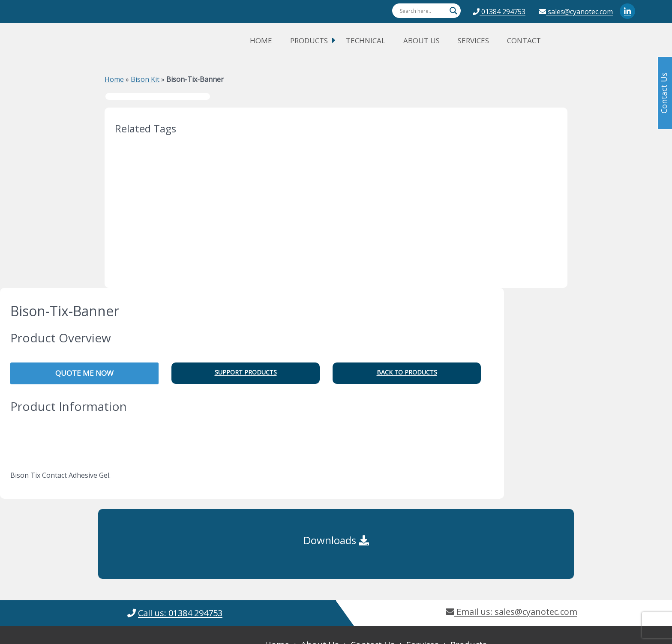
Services (473, 40)
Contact (524, 40)
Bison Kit (145, 79)
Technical (366, 40)
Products (309, 40)
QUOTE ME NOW (84, 373)
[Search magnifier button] (453, 11)
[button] (246, 373)
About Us (421, 40)
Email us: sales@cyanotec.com (511, 612)
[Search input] (423, 11)
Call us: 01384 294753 (180, 613)
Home (261, 40)
